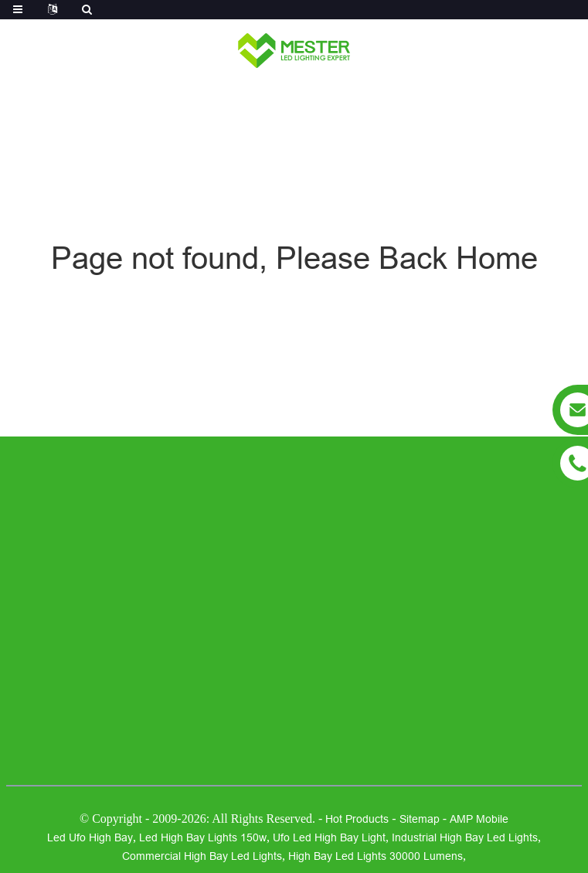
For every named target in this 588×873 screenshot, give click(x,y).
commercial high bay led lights (202, 856)
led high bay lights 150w (203, 837)
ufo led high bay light (329, 837)
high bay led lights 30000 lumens (376, 856)
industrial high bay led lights (465, 837)
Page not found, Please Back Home (294, 258)
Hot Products (357, 819)
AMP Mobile (479, 819)
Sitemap (420, 819)
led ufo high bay (90, 837)
